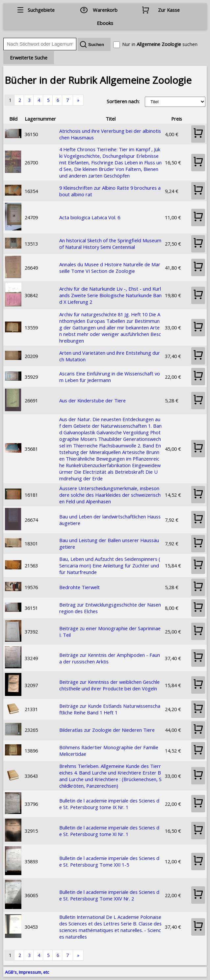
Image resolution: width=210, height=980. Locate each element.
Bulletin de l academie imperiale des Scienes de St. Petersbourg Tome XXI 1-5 (109, 861)
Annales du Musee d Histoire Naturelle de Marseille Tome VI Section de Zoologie (110, 268)
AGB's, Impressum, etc (27, 972)
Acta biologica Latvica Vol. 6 (90, 217)
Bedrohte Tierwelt (79, 587)
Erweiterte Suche (29, 58)
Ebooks (105, 23)
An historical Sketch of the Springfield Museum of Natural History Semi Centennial (110, 244)
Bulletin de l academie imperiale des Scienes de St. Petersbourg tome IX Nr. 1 (109, 804)
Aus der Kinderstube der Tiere (92, 400)
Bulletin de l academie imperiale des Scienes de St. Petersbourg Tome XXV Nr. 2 (109, 895)
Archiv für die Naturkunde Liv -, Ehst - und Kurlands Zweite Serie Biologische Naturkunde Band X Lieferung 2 (110, 295)
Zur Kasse (169, 10)
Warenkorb (105, 10)
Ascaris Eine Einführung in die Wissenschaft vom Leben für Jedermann (110, 377)
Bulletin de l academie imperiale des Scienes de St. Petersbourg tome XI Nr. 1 (109, 831)
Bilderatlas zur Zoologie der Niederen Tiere (107, 730)
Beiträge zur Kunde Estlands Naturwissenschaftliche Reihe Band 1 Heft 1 (110, 709)
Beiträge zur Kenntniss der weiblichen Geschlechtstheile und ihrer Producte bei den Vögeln (109, 685)
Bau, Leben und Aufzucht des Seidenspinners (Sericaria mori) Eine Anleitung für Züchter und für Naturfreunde (110, 565)
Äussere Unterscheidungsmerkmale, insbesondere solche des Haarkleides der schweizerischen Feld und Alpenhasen (110, 495)
